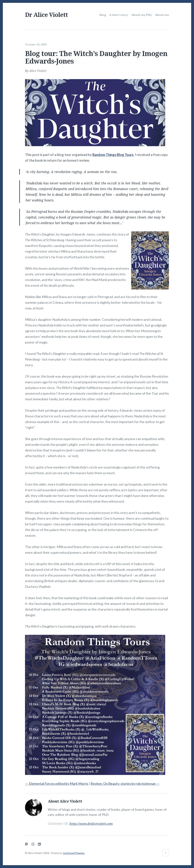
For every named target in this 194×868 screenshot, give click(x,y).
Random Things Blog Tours (113, 153)
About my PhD (142, 15)
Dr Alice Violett (46, 15)
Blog (103, 15)
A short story (119, 15)
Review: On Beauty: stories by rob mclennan (125, 782)
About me (162, 15)
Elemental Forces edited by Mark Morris (57, 782)
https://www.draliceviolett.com (91, 822)
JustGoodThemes (74, 853)
